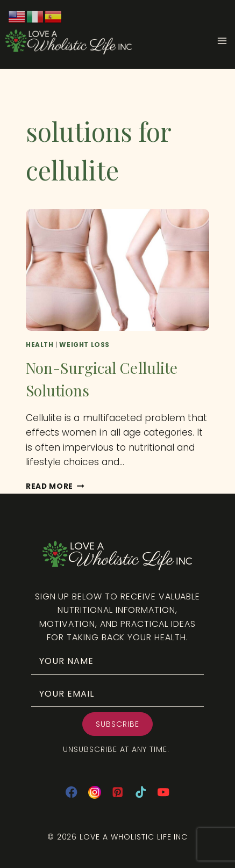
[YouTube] (164, 793)
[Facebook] (71, 793)
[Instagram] (94, 793)
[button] (118, 724)
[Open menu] (226, 41)
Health (40, 345)
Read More (55, 486)
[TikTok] (141, 793)
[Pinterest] (118, 793)
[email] (118, 694)
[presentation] (118, 270)
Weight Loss (84, 345)
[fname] (118, 661)
